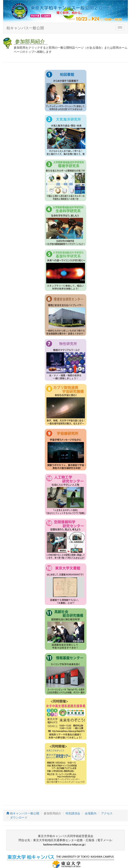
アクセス (107, 813)
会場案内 (91, 813)
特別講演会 (73, 813)
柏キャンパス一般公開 (25, 28)
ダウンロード (19, 818)
